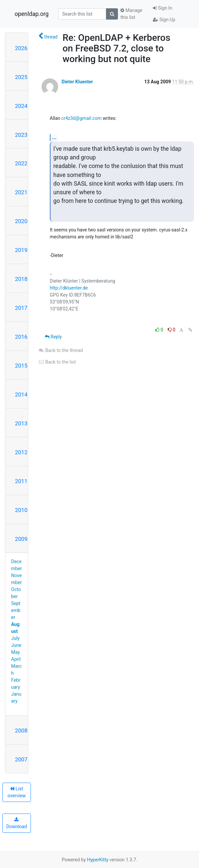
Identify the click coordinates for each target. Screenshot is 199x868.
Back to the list (57, 362)
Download (17, 823)
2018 (21, 279)
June (16, 645)
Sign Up (164, 20)
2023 (21, 135)
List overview (16, 792)
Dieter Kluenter (77, 82)
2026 (21, 48)
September (16, 610)
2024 (21, 106)
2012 (21, 452)
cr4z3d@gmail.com (82, 118)
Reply (53, 337)
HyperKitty (98, 860)
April (16, 659)
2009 (21, 539)
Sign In (162, 8)
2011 (21, 481)
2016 (21, 337)
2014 (21, 394)
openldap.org (32, 14)
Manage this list (131, 14)
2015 (21, 366)
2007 (21, 759)
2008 (21, 731)
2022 (21, 163)
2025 (21, 77)
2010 (21, 510)
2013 (21, 423)
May (16, 652)
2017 (21, 308)
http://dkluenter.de (69, 288)
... (54, 137)
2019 (21, 250)
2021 (21, 192)
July (15, 638)
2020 (21, 221)
